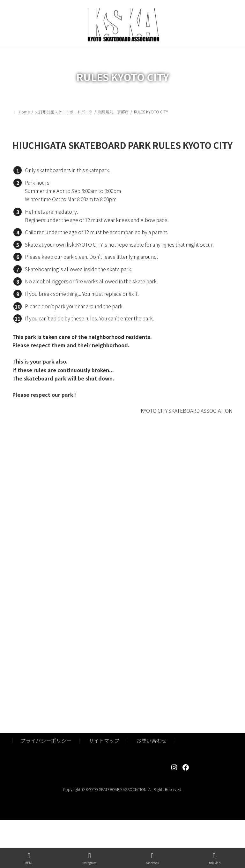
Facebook (152, 859)
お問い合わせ (152, 741)
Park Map (214, 859)
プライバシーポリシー (46, 741)
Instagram (89, 859)
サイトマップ (104, 741)
